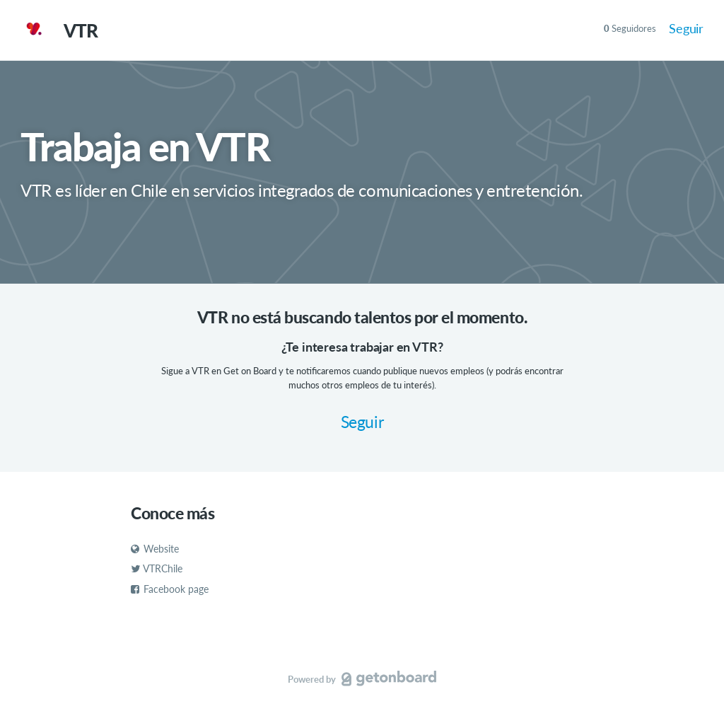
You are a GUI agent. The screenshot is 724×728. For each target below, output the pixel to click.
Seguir (686, 28)
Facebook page (170, 589)
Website (155, 549)
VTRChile (157, 568)
